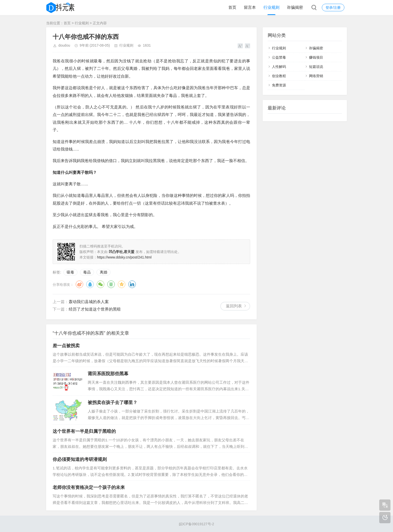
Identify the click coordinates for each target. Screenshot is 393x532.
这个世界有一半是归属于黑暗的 (84, 431)
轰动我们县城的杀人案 (89, 302)
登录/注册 (333, 8)
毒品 (87, 272)
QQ (90, 284)
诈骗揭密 (295, 7)
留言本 (250, 7)
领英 (132, 284)
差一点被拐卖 (66, 346)
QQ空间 (122, 284)
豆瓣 (111, 284)
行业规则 (271, 7)
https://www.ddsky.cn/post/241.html (124, 257)
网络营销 (316, 76)
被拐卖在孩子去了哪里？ (113, 403)
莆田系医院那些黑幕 (108, 374)
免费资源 (279, 85)
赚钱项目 (316, 57)
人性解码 (279, 67)
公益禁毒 (279, 57)
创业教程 (279, 76)
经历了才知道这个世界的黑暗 (95, 309)
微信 (101, 284)
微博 (79, 284)
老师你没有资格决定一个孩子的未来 (89, 487)
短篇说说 (316, 67)
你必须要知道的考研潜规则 (80, 459)
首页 (232, 7)
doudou (64, 45)
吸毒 (70, 272)
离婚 (104, 272)
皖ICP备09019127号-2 (197, 524)
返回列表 (234, 306)
